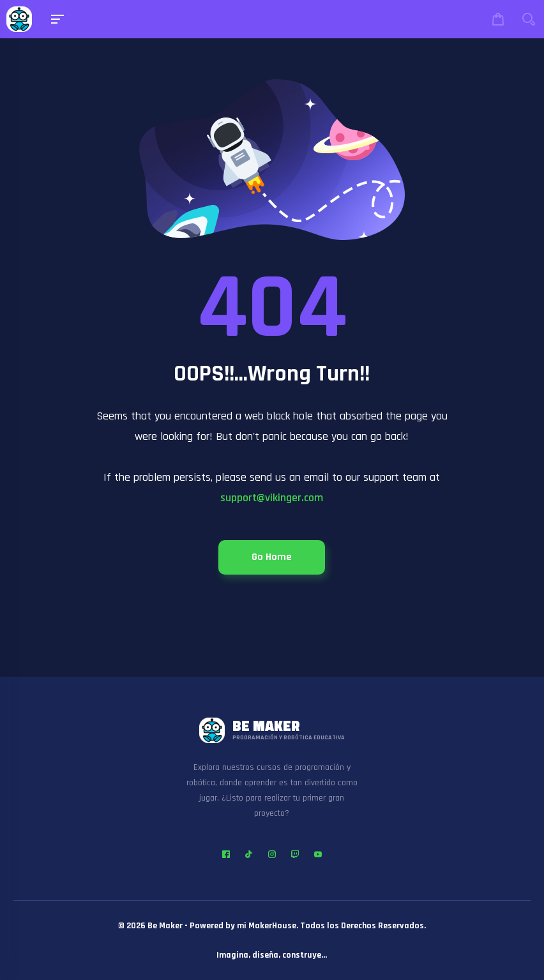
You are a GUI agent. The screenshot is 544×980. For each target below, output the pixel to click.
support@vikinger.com (272, 498)
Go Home (272, 557)
